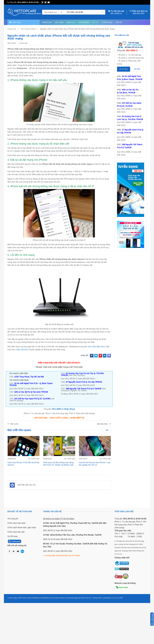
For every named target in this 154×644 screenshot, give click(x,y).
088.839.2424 (139, 13)
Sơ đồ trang (13, 536)
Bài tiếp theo (102, 424)
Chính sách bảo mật (16, 532)
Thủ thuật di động (28, 29)
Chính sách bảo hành (17, 523)
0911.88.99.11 (129, 519)
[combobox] (53, 12)
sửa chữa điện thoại (96, 347)
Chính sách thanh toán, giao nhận (22, 527)
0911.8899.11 (23, 2)
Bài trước (15, 424)
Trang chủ (12, 29)
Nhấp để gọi (70, 409)
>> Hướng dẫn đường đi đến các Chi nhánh (62, 555)
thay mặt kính (22, 350)
